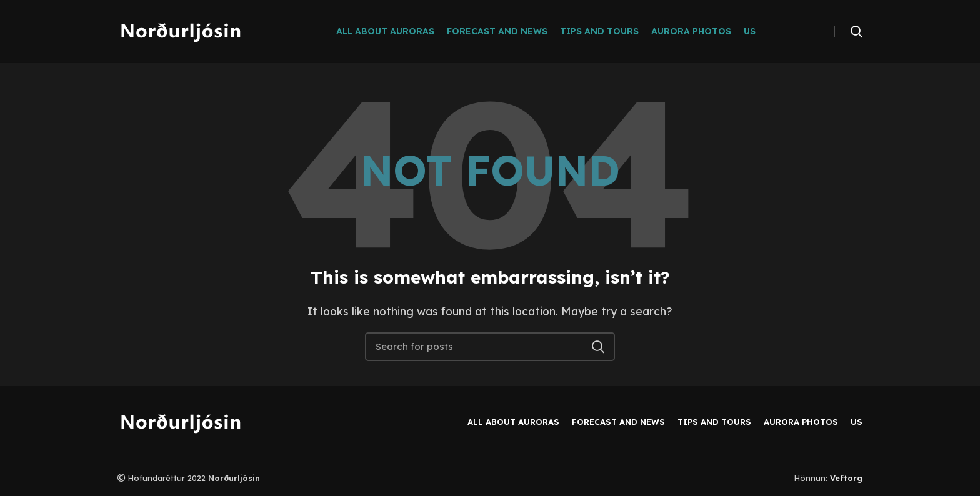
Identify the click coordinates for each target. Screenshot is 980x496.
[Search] (857, 31)
